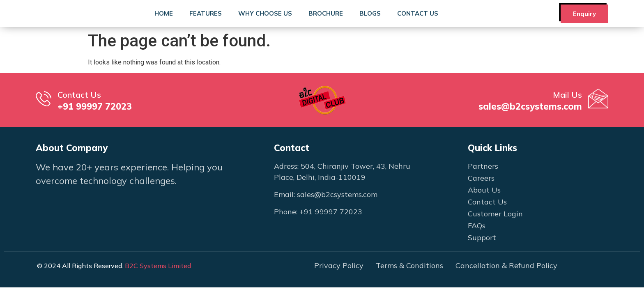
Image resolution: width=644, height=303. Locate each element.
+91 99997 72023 (95, 122)
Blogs (370, 21)
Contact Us (418, 21)
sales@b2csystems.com (530, 122)
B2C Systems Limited (158, 281)
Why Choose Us (265, 21)
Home (164, 21)
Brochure (326, 21)
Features (206, 21)
